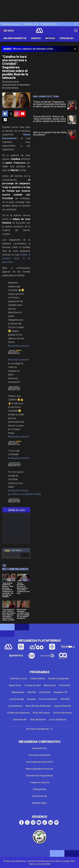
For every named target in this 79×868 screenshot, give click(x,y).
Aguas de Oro (15, 685)
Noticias (50, 38)
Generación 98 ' (20, 720)
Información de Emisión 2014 (39, 762)
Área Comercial (39, 796)
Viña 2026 (65, 699)
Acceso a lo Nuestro (48, 699)
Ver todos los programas (39, 729)
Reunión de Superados (59, 679)
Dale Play (32, 692)
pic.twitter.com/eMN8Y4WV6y (24, 494)
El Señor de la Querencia (18, 713)
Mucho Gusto (50, 685)
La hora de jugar (17, 699)
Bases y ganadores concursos (39, 769)
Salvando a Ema (31, 24)
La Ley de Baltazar (58, 720)
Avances (36, 38)
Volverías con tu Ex (19, 679)
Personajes (67, 38)
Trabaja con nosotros (40, 782)
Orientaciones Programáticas (40, 776)
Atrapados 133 (60, 692)
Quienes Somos (39, 748)
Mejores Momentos (15, 38)
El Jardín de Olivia (49, 24)
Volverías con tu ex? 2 (11, 24)
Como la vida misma (62, 713)
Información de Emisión (40, 755)
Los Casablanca (15, 706)
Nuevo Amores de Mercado (38, 706)
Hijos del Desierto (38, 720)
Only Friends (45, 692)
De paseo (32, 699)
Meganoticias (18, 692)
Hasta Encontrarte (12, 555)
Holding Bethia (40, 789)
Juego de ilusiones (62, 706)
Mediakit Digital (39, 803)
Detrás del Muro (38, 679)
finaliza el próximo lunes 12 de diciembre (16, 258)
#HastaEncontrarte (18, 346)
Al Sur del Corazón (41, 713)
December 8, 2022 (14, 353)
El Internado (65, 685)
